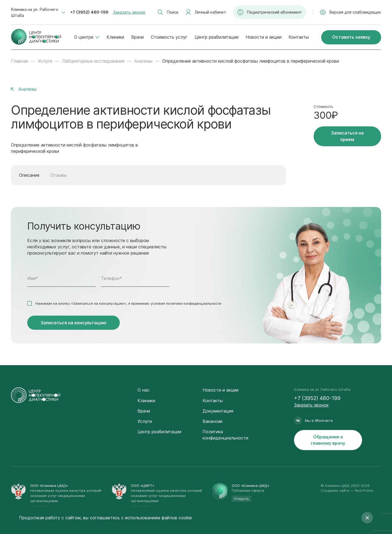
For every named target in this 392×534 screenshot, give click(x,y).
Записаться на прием (347, 136)
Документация (218, 411)
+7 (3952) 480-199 (89, 12)
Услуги (45, 61)
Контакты (299, 37)
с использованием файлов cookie (157, 518)
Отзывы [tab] (59, 175)
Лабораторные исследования (93, 61)
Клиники (115, 37)
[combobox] (38, 13)
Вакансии (212, 421)
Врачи (137, 37)
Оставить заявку (351, 37)
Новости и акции (264, 37)
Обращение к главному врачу (328, 440)
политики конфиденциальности (194, 303)
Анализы (143, 61)
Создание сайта (335, 490)
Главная (19, 61)
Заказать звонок (129, 12)
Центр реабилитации (217, 37)
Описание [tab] (29, 175)
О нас (143, 390)
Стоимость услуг (169, 37)
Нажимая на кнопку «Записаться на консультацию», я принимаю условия (128, 303)
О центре (87, 37)
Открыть (241, 499)
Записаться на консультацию (73, 323)
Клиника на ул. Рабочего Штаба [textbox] (35, 12)
